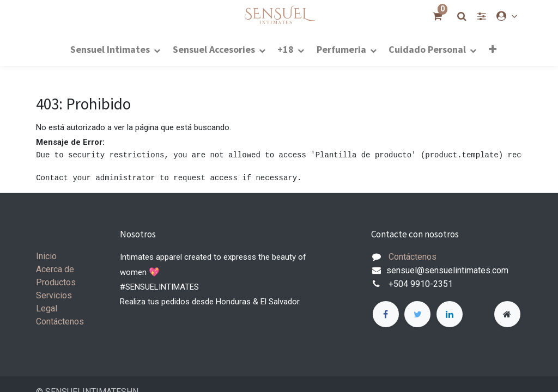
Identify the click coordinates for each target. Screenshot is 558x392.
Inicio (46, 256)
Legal (47, 308)
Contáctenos (60, 321)
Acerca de (55, 269)
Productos (56, 282)
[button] (492, 49)
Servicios (54, 295)
